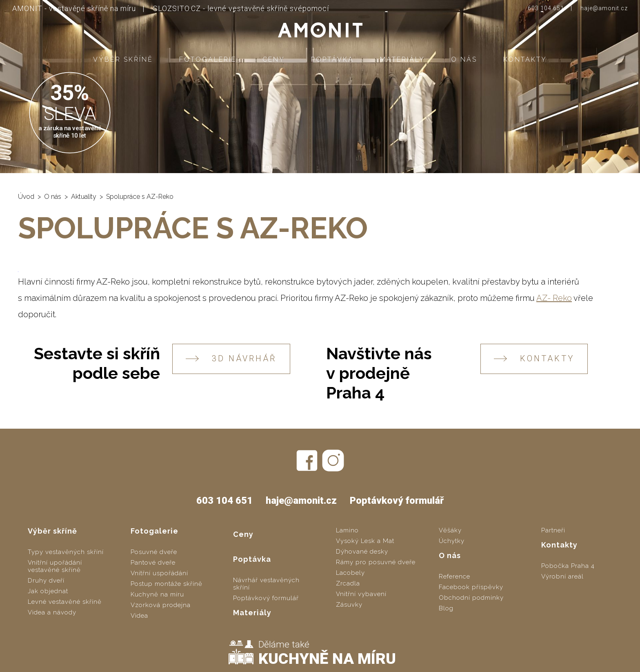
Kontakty (525, 59)
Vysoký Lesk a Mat (365, 541)
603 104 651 (546, 8)
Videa (139, 616)
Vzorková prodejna (161, 605)
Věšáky (450, 530)
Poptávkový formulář (397, 501)
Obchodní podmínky (471, 598)
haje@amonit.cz (604, 8)
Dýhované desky (362, 552)
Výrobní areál (562, 576)
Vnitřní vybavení (361, 594)
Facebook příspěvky (471, 587)
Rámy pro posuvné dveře (376, 562)
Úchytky (452, 541)
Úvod (26, 197)
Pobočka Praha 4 (568, 566)
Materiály (402, 59)
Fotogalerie (208, 59)
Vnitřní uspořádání (159, 573)
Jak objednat (48, 591)
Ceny (274, 59)
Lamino (347, 530)
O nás (464, 59)
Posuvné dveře (154, 552)
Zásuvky (349, 605)
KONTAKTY (534, 359)
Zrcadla (348, 583)
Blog (446, 608)
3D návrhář (231, 359)
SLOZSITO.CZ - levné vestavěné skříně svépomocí (241, 8)
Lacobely (350, 573)
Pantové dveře (153, 563)
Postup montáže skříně (167, 584)
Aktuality (84, 197)
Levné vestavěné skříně (65, 602)
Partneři (553, 530)
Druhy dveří (46, 581)
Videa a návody (52, 612)
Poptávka (332, 59)
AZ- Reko (554, 298)
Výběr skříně (123, 59)
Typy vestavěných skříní (66, 552)
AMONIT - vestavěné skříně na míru (74, 8)
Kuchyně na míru (157, 594)
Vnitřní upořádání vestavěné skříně (55, 566)
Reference (454, 576)
